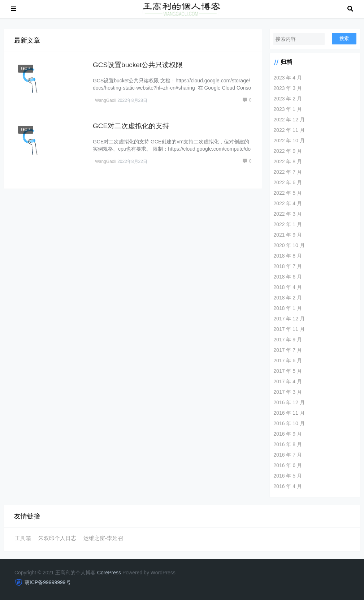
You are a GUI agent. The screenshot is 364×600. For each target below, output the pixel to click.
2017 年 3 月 (288, 392)
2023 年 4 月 (288, 78)
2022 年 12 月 (289, 120)
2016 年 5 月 (288, 476)
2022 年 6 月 (288, 182)
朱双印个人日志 (57, 538)
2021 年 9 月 (288, 235)
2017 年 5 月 (288, 371)
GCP (26, 69)
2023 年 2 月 (288, 99)
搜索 (344, 38)
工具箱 (23, 538)
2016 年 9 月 (288, 434)
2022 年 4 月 (288, 203)
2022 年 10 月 (289, 141)
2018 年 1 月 (288, 308)
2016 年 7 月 (288, 455)
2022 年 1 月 (288, 224)
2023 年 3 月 (288, 88)
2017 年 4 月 (288, 381)
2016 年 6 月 (288, 465)
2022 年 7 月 (288, 172)
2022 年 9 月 (288, 151)
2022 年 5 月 (288, 193)
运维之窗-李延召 (103, 538)
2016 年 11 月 (289, 413)
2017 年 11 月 (289, 329)
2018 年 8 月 (288, 256)
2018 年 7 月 (288, 266)
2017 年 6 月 (288, 361)
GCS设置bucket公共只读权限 (138, 65)
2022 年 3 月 (288, 214)
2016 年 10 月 (289, 423)
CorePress (109, 573)
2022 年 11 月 (289, 130)
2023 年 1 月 (288, 109)
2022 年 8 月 (288, 161)
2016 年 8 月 (288, 444)
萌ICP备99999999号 (48, 582)
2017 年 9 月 (288, 340)
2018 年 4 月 (288, 287)
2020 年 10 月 (289, 245)
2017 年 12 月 (289, 319)
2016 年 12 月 (289, 402)
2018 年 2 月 (288, 298)
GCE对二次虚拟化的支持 (131, 126)
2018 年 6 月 (288, 277)
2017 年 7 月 (288, 350)
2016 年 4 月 (288, 486)
